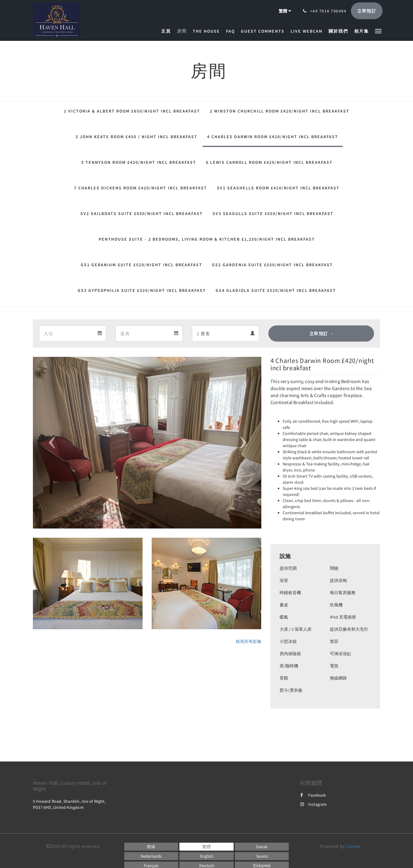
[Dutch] (151, 856)
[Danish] (262, 847)
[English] (206, 856)
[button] (378, 31)
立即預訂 (319, 334)
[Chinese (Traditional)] (206, 847)
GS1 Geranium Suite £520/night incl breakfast (141, 265)
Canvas (353, 846)
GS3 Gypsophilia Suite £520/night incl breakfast (142, 290)
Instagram (314, 804)
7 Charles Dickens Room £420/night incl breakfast (141, 188)
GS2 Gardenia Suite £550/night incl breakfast (272, 265)
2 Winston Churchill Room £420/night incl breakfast (280, 111)
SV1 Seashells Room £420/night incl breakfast (278, 188)
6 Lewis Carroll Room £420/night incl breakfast (269, 162)
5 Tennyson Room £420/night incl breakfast (139, 162)
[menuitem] (168, 31)
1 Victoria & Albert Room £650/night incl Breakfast (132, 111)
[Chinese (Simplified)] (151, 847)
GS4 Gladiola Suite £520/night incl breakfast (276, 290)
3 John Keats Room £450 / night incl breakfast (136, 137)
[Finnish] (262, 856)
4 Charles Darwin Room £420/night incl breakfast (273, 137)
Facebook (313, 795)
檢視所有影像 (249, 641)
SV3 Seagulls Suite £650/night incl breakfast (273, 213)
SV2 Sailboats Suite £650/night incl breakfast (142, 213)
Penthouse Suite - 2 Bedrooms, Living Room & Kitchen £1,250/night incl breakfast (207, 239)
